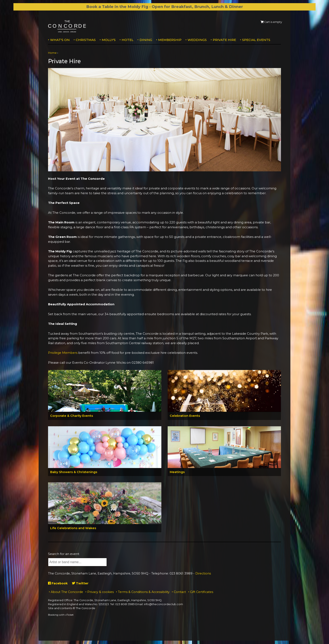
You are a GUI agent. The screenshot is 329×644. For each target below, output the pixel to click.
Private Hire (224, 40)
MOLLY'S (109, 40)
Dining (146, 40)
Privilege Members (63, 353)
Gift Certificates (202, 592)
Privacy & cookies (101, 592)
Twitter (81, 583)
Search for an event (64, 554)
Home (52, 53)
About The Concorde (67, 592)
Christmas (86, 40)
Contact (180, 592)
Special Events (256, 40)
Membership (170, 40)
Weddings (197, 40)
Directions (203, 574)
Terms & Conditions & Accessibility (144, 592)
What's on (60, 40)
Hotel (128, 40)
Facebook (58, 583)
